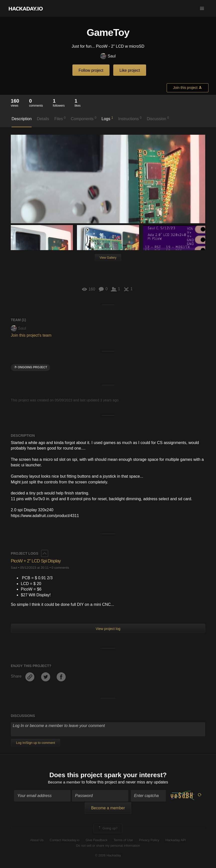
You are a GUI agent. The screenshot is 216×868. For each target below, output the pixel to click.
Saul (108, 56)
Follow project (91, 70)
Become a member (64, 783)
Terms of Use (123, 840)
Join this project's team (31, 335)
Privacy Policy (149, 840)
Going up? (107, 829)
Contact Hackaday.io (65, 840)
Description (22, 119)
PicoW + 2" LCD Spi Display (36, 561)
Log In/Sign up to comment (35, 743)
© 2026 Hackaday (108, 856)
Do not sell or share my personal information (108, 846)
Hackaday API (176, 840)
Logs (107, 118)
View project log (108, 629)
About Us (37, 840)
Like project (130, 70)
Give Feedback (97, 840)
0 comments (60, 568)
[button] (202, 9)
